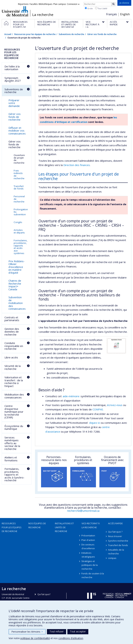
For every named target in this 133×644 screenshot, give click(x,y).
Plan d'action (88, 540)
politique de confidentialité (35, 638)
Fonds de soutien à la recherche (93, 575)
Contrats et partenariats (12, 319)
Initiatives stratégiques (88, 555)
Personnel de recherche (19, 199)
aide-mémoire (71, 396)
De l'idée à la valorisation (12, 68)
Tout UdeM (101, 8)
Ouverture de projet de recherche (19, 159)
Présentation (88, 536)
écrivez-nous (115, 405)
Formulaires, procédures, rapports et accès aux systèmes (21, 247)
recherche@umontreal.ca (83, 511)
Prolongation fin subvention (21, 212)
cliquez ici (95, 423)
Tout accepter (78, 631)
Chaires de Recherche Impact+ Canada (15, 285)
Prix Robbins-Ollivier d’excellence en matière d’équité (17, 267)
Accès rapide (115, 523)
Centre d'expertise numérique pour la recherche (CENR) (14, 412)
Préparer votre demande (14, 103)
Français (112, 14)
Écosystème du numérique (14, 427)
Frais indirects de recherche (19, 174)
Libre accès (11, 357)
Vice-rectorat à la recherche (91, 525)
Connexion (73, 4)
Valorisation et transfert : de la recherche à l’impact (14, 382)
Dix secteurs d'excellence (88, 546)
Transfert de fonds (19, 187)
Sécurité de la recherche (13, 367)
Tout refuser (57, 631)
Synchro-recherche (118, 541)
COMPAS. (98, 409)
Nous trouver (115, 536)
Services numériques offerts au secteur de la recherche (12, 443)
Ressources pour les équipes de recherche (35, 34)
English (125, 14)
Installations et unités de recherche (64, 527)
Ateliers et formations (11, 459)
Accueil (8, 34)
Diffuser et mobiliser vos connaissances (17, 131)
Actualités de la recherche (116, 552)
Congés (18, 222)
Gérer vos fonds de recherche (102, 34)
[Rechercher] (113, 4)
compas (112, 558)
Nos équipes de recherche (37, 525)
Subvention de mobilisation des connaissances (17, 303)
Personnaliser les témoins (27, 632)
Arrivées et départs (19, 231)
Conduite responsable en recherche (14, 346)
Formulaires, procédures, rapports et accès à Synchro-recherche (14, 475)
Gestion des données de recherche (12, 332)
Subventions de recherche (71, 34)
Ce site (89, 8)
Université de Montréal (15, 11)
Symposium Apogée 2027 (13, 79)
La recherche (43, 15)
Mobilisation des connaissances (14, 396)
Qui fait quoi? (44, 594)
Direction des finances (77, 165)
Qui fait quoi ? (115, 532)
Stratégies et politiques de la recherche (90, 565)
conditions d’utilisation (71, 638)
